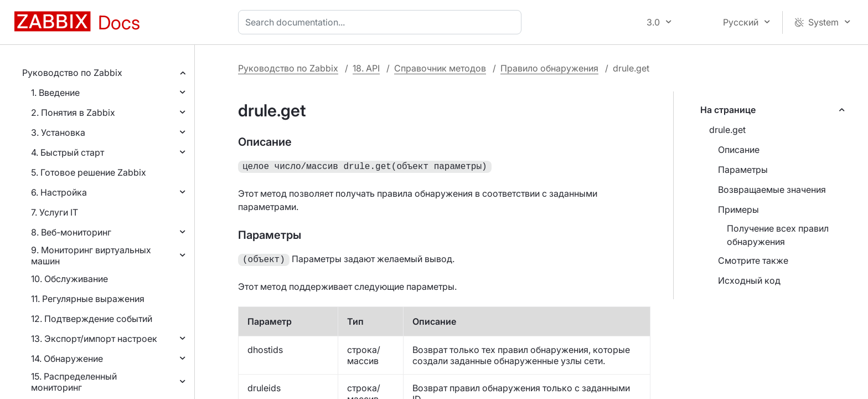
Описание (739, 150)
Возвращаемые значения (772, 190)
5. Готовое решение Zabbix (89, 172)
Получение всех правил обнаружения (778, 235)
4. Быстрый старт (68, 152)
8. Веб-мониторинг (71, 232)
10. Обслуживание (69, 279)
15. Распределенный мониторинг (74, 382)
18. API (366, 68)
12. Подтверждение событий (92, 319)
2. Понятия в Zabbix (73, 112)
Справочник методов (440, 68)
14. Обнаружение (67, 359)
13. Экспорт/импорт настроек (94, 339)
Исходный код (749, 280)
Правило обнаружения (549, 68)
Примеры (738, 209)
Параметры (743, 170)
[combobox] (382, 22)
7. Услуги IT (55, 212)
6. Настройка (59, 192)
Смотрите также (753, 260)
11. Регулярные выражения (88, 299)
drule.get (727, 130)
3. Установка (58, 132)
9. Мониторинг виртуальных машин (91, 255)
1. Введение (55, 93)
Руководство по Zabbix (72, 73)
